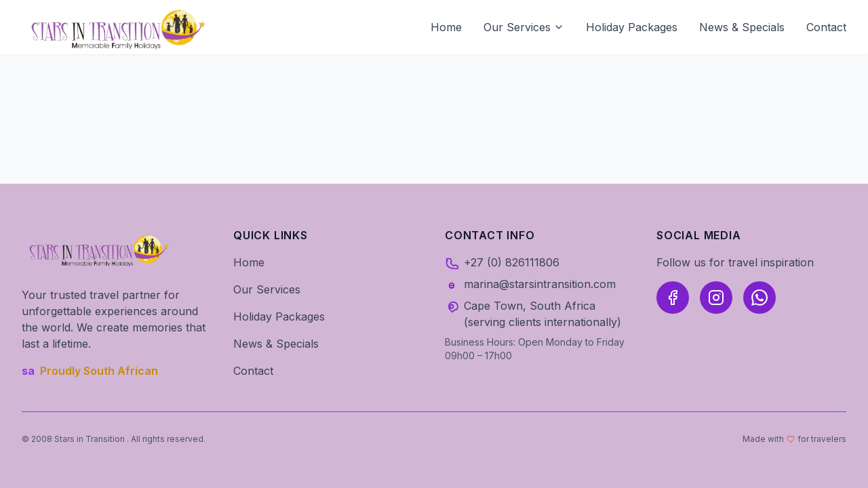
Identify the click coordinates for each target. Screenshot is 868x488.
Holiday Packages (632, 27)
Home (446, 27)
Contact (826, 27)
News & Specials (742, 27)
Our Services (524, 27)
